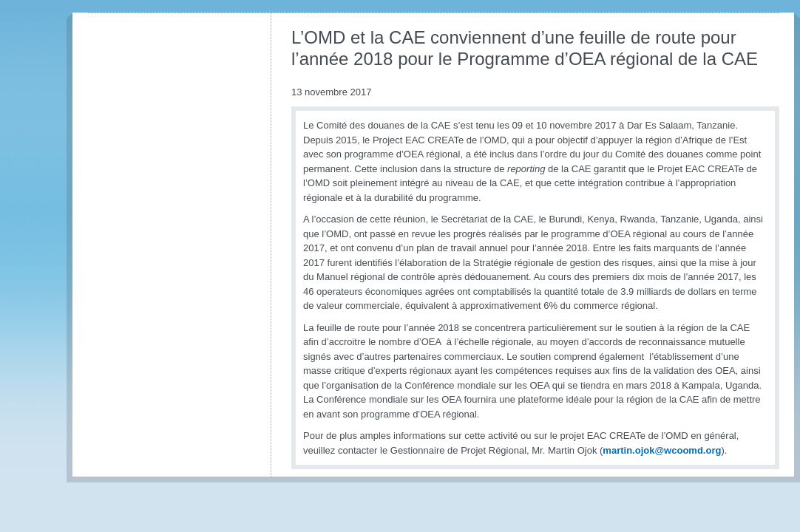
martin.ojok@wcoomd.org (662, 450)
